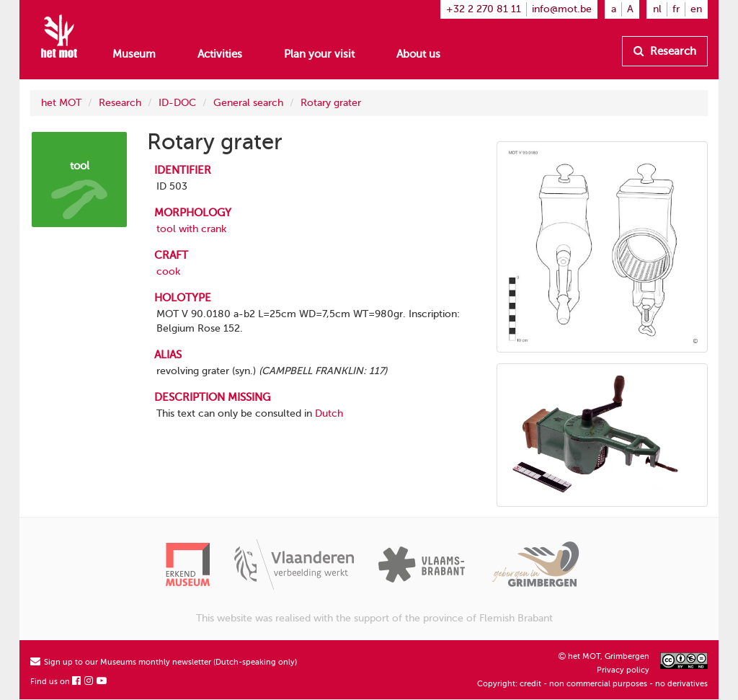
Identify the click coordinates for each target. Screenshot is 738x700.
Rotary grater (331, 103)
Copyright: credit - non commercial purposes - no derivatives (592, 684)
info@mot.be (562, 9)
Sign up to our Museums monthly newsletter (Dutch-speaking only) (164, 662)
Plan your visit (319, 54)
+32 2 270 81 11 (484, 9)
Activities (220, 54)
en (696, 9)
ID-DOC (177, 103)
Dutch (329, 413)
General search (248, 103)
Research (665, 51)
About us (418, 54)
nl (657, 9)
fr (676, 9)
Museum (134, 54)
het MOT (61, 103)
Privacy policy (623, 670)
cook (168, 271)
